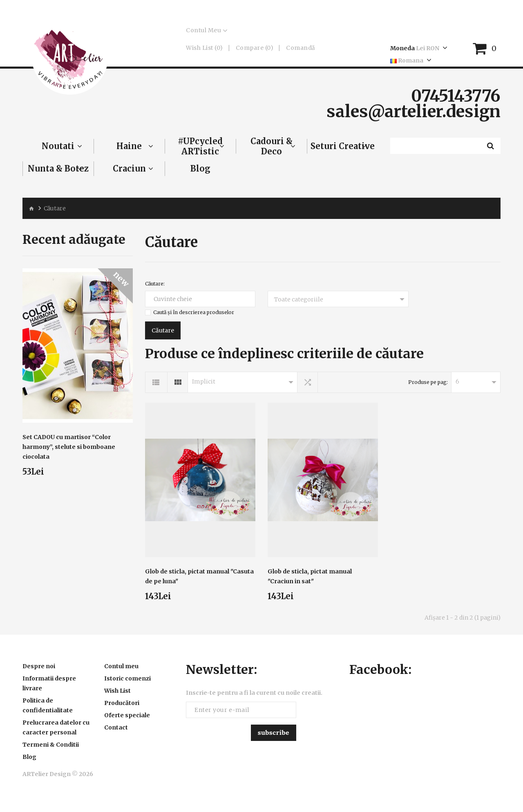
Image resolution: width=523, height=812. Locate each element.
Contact (116, 727)
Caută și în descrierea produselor (194, 312)
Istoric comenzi (127, 678)
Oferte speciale (127, 715)
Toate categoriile (299, 299)
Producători (122, 703)
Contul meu (121, 666)
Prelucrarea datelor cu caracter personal (56, 727)
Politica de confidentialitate (48, 705)
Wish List (117, 691)
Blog (29, 757)
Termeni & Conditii (51, 745)
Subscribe (274, 732)
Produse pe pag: (428, 382)
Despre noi (39, 666)
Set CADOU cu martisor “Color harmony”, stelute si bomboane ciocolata (69, 447)
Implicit (204, 381)
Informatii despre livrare (49, 683)
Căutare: (155, 284)
